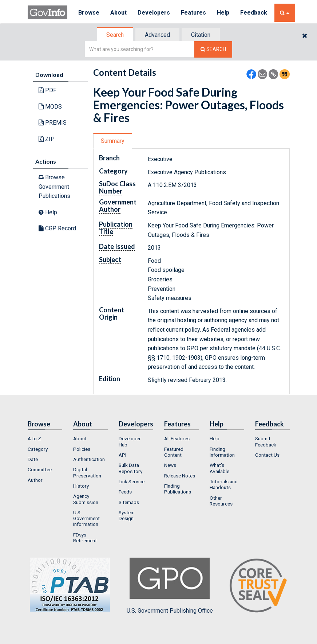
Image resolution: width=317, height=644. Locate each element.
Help (223, 13)
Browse (89, 13)
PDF (47, 90)
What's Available (219, 468)
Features (193, 13)
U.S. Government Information (86, 518)
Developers (154, 13)
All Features (177, 438)
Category (38, 449)
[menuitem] (45, 438)
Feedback (254, 13)
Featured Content (174, 452)
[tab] (115, 35)
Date (33, 459)
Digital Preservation (87, 472)
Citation (201, 35)
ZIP (47, 139)
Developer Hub (130, 441)
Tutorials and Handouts (224, 484)
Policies (82, 449)
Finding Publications (178, 489)
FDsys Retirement (85, 538)
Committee (40, 469)
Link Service (132, 481)
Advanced (157, 35)
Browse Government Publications (54, 187)
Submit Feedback (266, 441)
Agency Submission (86, 499)
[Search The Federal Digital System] (213, 49)
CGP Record (57, 228)
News (170, 465)
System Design (127, 515)
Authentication (89, 459)
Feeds (125, 492)
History (81, 486)
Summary (113, 141)
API (122, 455)
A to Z (34, 438)
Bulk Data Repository (130, 468)
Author (35, 480)
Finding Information (222, 452)
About (118, 13)
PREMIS (53, 123)
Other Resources (221, 501)
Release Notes (180, 476)
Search (115, 35)
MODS (50, 107)
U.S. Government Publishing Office (170, 586)
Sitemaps (129, 502)
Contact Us (267, 455)
